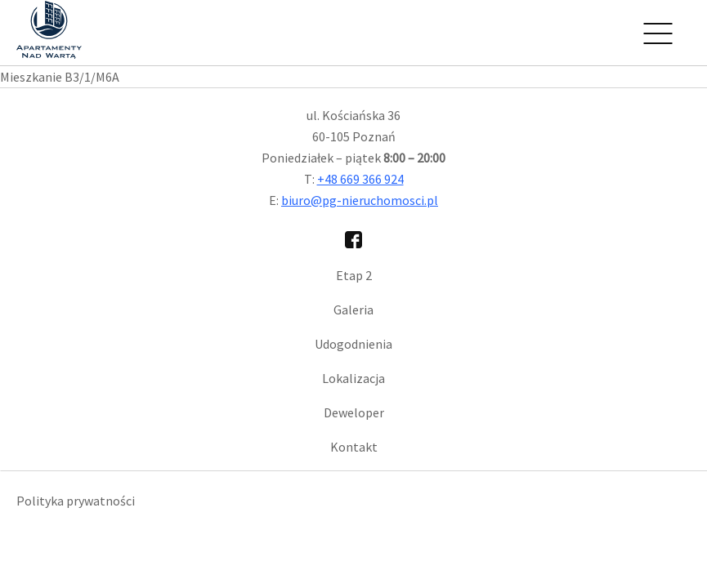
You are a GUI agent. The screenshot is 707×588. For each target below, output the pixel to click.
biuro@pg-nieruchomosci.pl (360, 200)
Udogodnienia (353, 344)
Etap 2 (354, 275)
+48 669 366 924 (360, 179)
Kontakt (354, 447)
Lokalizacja (353, 378)
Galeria (353, 310)
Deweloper (354, 412)
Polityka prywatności (76, 501)
